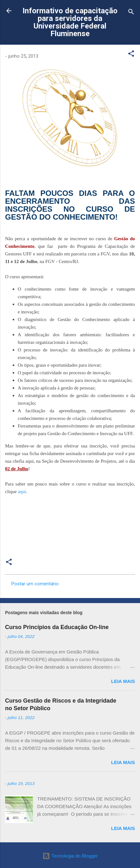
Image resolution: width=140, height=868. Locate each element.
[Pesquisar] (131, 13)
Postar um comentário (35, 584)
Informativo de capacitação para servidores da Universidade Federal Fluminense (70, 22)
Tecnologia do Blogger (70, 856)
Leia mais (123, 681)
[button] (131, 55)
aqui (22, 492)
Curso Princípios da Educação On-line (57, 627)
